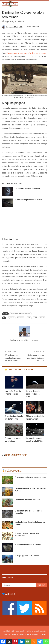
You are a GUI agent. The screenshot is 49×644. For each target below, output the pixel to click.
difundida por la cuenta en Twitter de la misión (26, 53)
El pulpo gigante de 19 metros (27, 556)
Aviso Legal (7, 635)
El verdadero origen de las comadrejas (30, 477)
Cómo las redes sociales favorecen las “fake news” (13, 358)
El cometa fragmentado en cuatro (29, 200)
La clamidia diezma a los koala (27, 500)
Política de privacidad (32, 635)
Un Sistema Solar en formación (28, 189)
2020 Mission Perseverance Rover (20, 314)
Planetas (42, 318)
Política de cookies (18, 635)
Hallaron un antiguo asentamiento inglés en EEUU (36, 358)
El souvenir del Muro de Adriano (28, 544)
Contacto (43, 635)
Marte (29, 318)
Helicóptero (21, 318)
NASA (35, 318)
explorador (11, 318)
